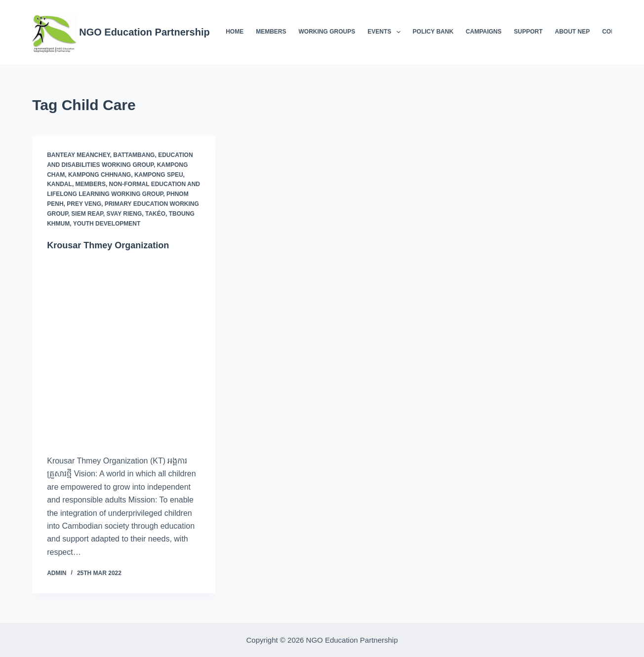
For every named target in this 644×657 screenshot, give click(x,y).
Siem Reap (87, 214)
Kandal (60, 184)
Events (386, 32)
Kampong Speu (159, 175)
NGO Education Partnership (144, 32)
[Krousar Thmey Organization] (124, 353)
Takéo (155, 214)
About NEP (573, 32)
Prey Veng (84, 204)
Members (271, 32)
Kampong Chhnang (100, 175)
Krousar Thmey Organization (115, 245)
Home (235, 32)
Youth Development (107, 224)
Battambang (134, 155)
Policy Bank (433, 32)
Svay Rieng (124, 214)
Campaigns (483, 32)
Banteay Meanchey (78, 155)
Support (528, 32)
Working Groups (327, 32)
